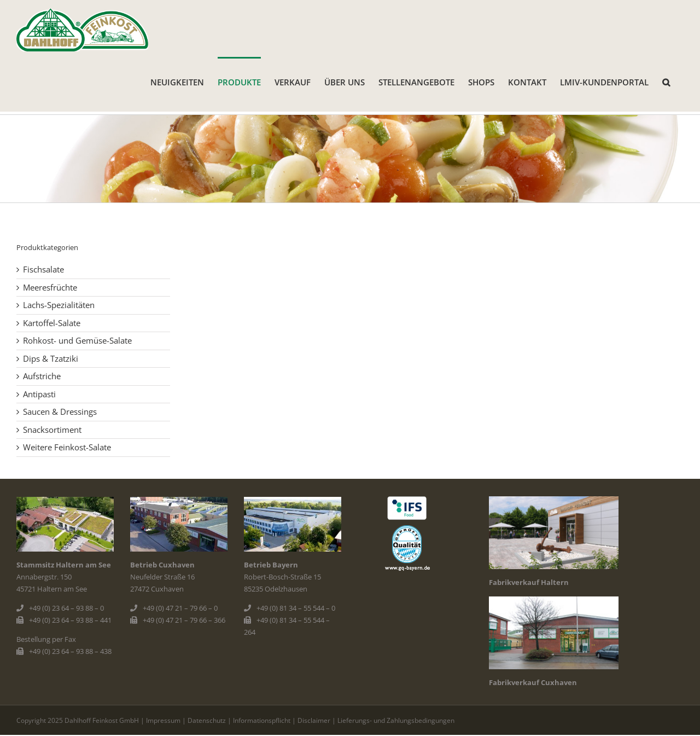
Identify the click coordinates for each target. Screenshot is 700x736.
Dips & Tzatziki (51, 358)
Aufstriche (42, 376)
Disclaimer (314, 720)
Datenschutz (207, 720)
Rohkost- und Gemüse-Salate (77, 340)
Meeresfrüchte (50, 287)
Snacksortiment (52, 430)
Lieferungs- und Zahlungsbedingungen (396, 720)
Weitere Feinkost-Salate (67, 447)
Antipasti (39, 394)
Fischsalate (43, 269)
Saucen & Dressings (60, 412)
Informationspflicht (262, 720)
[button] (666, 82)
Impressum (163, 720)
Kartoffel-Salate (52, 323)
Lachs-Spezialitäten (59, 305)
